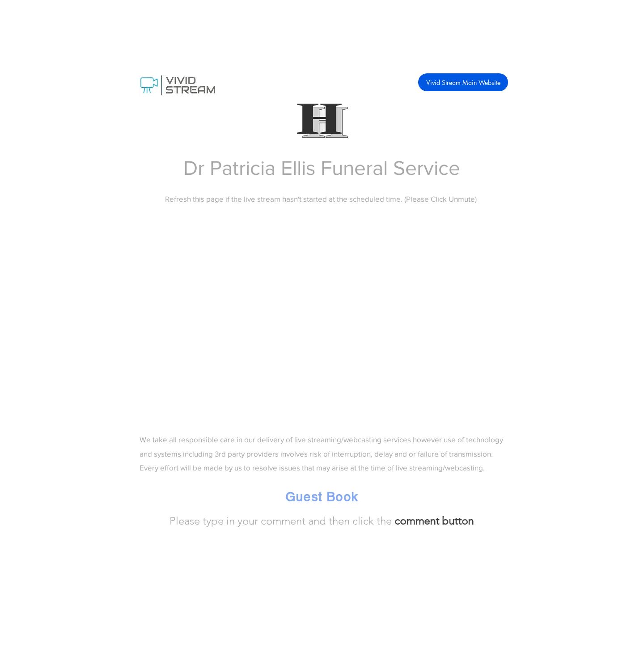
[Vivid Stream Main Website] (463, 82)
